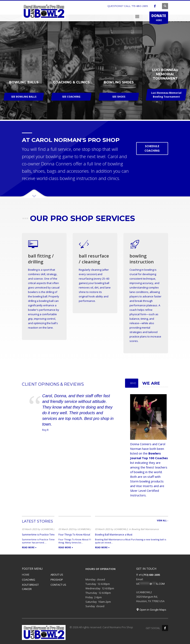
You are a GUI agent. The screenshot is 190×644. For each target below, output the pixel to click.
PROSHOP (57, 580)
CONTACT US (58, 585)
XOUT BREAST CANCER (30, 587)
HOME (26, 575)
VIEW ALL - (162, 521)
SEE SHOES (119, 97)
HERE (159, 18)
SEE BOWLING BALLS (24, 97)
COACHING (29, 580)
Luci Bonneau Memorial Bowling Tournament (166, 95)
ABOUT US (57, 575)
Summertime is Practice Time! (39, 535)
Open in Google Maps (151, 610)
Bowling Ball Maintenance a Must (114, 535)
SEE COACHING (71, 97)
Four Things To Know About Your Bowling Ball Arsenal (89, 535)
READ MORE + (29, 547)
